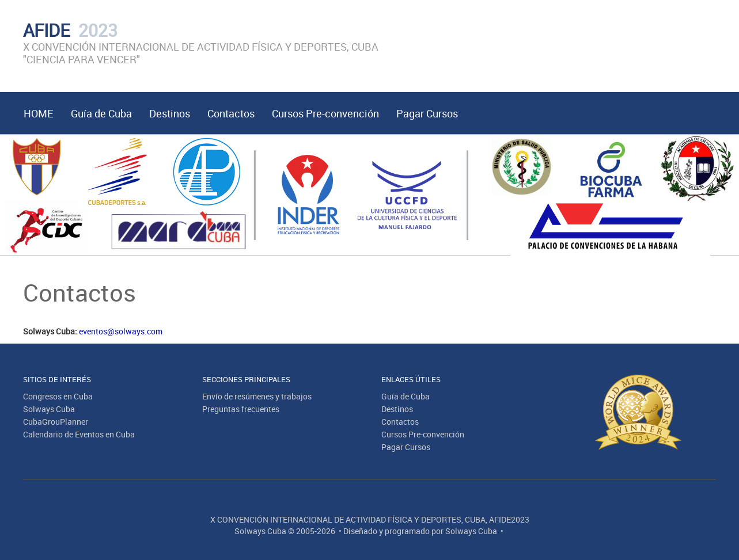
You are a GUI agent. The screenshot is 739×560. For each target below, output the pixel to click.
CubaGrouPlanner (56, 422)
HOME (39, 113)
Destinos (170, 113)
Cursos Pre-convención (325, 113)
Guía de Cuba (101, 113)
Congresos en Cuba (58, 396)
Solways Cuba (49, 409)
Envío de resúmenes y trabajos (257, 396)
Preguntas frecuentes (241, 409)
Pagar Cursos (427, 113)
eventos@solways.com (121, 331)
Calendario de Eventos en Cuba (79, 434)
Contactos (231, 113)
